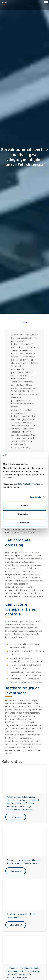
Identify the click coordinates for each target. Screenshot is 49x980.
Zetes (35, 556)
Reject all (25, 523)
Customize (25, 514)
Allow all (24, 506)
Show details (35, 497)
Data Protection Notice (29, 484)
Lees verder (16, 817)
